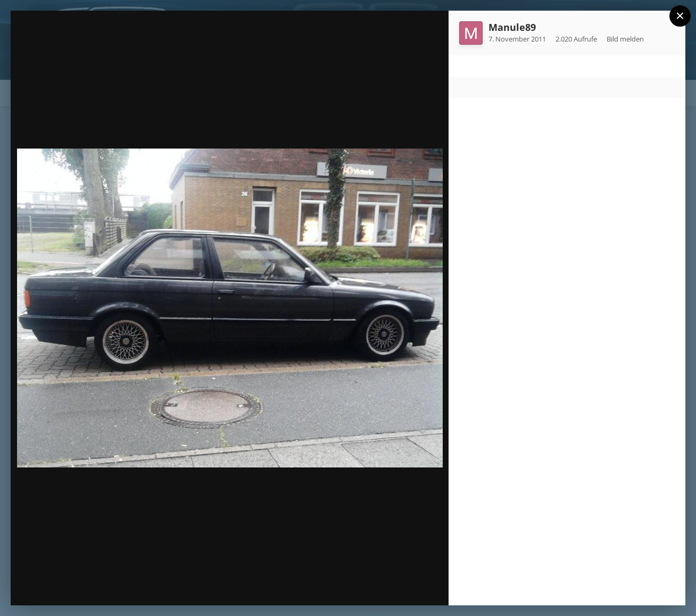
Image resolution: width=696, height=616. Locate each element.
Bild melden (625, 39)
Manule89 (512, 27)
